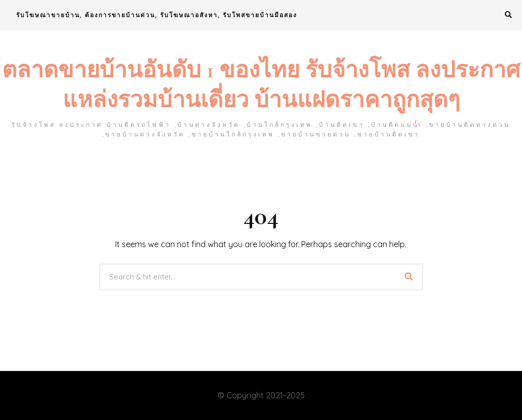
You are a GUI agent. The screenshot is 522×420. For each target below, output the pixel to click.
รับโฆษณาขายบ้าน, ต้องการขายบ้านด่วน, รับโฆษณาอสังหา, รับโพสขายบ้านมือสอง (157, 15)
